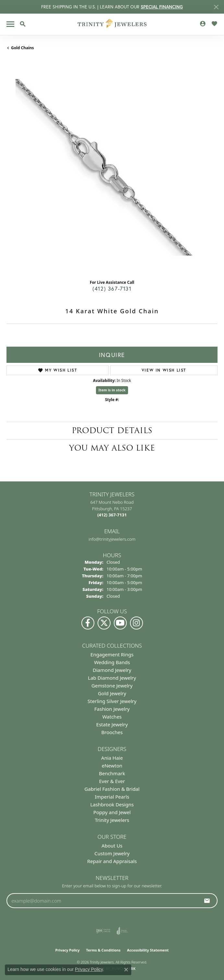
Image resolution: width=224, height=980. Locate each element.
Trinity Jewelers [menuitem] (112, 820)
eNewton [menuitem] (112, 766)
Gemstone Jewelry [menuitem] (112, 686)
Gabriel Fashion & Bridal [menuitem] (112, 789)
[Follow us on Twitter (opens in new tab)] (104, 623)
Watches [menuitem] (112, 717)
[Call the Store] (112, 515)
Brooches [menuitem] (112, 732)
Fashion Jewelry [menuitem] (112, 709)
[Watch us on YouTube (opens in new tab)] (120, 623)
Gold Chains (23, 48)
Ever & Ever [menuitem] (112, 781)
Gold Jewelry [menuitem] (112, 693)
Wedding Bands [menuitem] (112, 662)
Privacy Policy (68, 950)
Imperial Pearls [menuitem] (112, 797)
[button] (23, 24)
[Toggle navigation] (10, 24)
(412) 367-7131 (112, 288)
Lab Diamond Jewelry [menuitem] (112, 678)
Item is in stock (112, 390)
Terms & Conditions (103, 950)
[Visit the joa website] (122, 931)
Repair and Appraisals (112, 861)
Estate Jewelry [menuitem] (112, 724)
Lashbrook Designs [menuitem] (112, 804)
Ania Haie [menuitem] (112, 758)
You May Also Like (112, 448)
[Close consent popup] (126, 970)
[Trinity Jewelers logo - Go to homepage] (112, 24)
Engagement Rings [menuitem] (112, 654)
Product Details (112, 430)
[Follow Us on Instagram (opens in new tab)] (136, 623)
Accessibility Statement (148, 950)
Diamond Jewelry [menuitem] (112, 670)
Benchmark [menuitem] (112, 773)
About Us (112, 846)
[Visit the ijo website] (103, 931)
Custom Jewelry (112, 853)
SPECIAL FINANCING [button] (162, 7)
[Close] (216, 7)
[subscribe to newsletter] (207, 901)
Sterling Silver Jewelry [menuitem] (112, 701)
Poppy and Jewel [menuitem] (112, 812)
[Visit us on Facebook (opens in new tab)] (88, 623)
